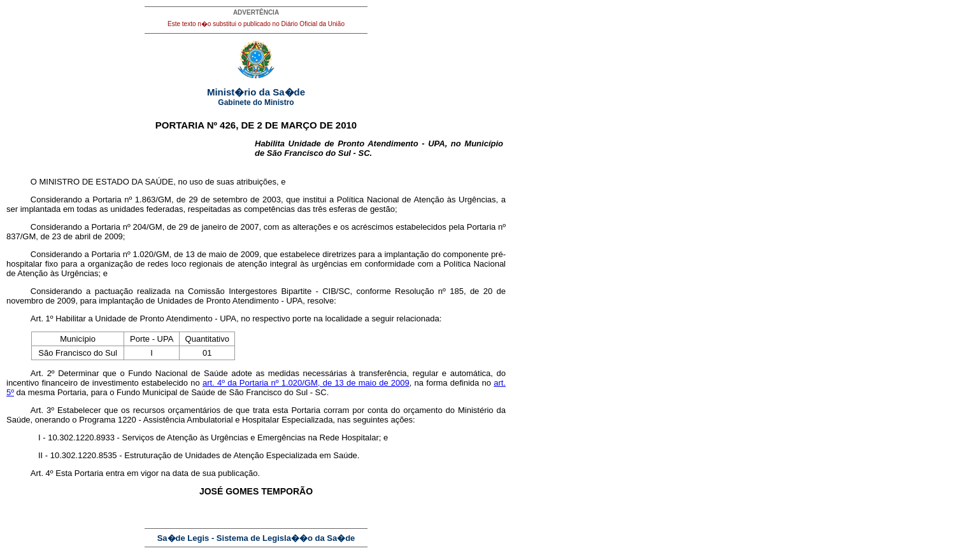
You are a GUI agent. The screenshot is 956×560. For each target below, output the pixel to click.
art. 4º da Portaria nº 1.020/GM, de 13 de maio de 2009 (306, 383)
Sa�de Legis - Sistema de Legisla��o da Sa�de (256, 538)
